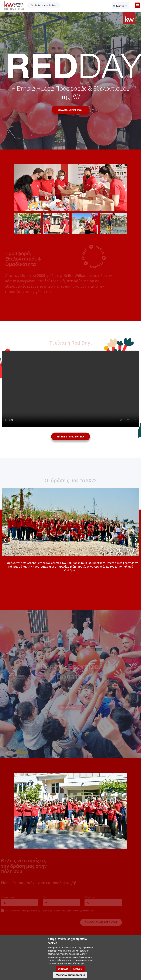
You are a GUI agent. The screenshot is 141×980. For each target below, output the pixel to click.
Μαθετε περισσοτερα (71, 436)
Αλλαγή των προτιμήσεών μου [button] (70, 975)
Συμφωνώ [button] (63, 969)
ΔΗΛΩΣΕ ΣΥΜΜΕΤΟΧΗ (71, 110)
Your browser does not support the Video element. (70, 389)
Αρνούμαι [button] (78, 969)
